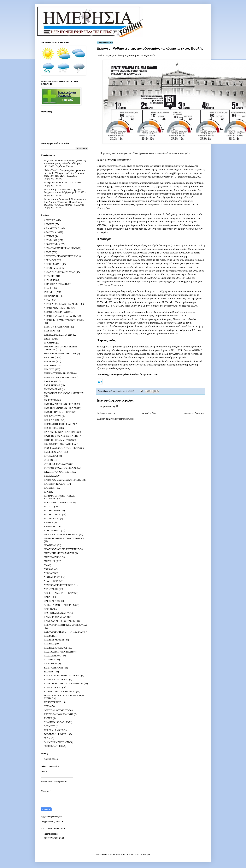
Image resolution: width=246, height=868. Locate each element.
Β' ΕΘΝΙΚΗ (50, 276)
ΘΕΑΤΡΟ (48, 460)
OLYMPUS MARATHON (56, 742)
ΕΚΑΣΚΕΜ (50, 361)
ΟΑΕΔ (47, 597)
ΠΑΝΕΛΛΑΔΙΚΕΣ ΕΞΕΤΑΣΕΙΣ (60, 621)
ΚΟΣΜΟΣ (49, 507)
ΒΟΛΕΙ (47, 288)
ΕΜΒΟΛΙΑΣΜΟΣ (53, 389)
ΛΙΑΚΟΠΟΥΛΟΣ (52, 530)
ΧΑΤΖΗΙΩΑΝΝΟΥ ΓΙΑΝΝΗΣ (59, 714)
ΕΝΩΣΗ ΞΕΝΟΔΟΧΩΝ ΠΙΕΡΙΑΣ (60, 408)
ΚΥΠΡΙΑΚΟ (50, 527)
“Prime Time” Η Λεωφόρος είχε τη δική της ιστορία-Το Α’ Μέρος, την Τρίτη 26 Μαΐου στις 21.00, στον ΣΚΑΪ (65, 173)
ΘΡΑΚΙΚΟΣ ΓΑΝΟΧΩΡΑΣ (57, 464)
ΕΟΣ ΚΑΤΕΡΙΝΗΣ (53, 420)
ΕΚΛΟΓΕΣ (49, 369)
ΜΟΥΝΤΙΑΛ (50, 545)
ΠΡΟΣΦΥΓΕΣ (51, 664)
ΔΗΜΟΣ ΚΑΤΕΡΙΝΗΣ (55, 312)
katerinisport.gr (51, 834)
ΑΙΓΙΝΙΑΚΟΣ (51, 240)
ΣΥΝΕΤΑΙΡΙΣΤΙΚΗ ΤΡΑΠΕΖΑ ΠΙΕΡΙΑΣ (64, 684)
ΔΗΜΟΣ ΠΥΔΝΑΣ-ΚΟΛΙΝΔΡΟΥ (60, 316)
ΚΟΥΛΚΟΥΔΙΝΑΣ (53, 514)
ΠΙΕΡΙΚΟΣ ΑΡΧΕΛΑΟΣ (56, 648)
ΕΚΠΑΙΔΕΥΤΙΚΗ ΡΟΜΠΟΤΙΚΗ (60, 377)
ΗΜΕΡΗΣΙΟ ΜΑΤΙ (53, 452)
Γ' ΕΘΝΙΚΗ (50, 292)
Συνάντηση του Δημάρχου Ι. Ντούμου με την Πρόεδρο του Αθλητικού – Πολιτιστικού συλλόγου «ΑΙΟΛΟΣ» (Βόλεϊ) (65, 202)
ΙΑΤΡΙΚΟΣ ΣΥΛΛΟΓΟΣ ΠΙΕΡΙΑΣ (60, 468)
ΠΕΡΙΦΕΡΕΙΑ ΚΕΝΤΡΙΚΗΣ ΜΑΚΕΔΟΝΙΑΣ (66, 625)
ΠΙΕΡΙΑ (48, 636)
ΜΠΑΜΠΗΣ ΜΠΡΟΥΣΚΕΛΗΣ (59, 553)
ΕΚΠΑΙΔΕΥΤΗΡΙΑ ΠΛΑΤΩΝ (58, 373)
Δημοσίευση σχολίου (110, 406)
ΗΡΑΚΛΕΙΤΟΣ (51, 456)
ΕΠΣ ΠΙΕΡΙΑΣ (51, 428)
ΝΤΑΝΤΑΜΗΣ (51, 589)
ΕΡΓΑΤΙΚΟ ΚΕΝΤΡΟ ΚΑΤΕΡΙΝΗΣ (61, 432)
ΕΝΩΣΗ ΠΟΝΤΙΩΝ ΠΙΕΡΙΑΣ (58, 412)
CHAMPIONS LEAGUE (56, 722)
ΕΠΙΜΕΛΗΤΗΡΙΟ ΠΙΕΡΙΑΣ (58, 424)
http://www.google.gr (54, 838)
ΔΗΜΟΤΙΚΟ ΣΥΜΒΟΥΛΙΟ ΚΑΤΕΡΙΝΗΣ (64, 320)
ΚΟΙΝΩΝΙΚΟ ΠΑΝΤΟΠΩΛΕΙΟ (59, 503)
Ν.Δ (46, 565)
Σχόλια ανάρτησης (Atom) (122, 419)
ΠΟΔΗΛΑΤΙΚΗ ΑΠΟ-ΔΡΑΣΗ (58, 652)
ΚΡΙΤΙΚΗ (49, 523)
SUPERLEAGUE (52, 746)
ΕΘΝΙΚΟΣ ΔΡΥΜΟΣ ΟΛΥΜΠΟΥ (60, 354)
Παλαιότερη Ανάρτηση (194, 413)
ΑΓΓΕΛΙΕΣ (49, 220)
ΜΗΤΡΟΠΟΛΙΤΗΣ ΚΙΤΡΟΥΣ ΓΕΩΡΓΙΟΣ (64, 538)
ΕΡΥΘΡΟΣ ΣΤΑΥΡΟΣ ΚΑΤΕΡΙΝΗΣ (61, 436)
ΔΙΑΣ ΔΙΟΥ (50, 331)
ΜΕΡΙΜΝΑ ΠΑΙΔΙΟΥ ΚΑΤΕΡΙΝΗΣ (61, 534)
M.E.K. (47, 738)
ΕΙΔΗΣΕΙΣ (49, 357)
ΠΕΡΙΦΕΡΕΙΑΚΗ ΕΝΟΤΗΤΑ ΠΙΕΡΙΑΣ (63, 632)
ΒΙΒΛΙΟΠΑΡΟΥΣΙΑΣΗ (55, 284)
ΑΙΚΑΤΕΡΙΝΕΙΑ (52, 244)
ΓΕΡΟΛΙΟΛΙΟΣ (52, 296)
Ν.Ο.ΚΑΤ (48, 569)
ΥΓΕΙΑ (47, 706)
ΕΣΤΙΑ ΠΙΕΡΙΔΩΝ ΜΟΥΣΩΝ (58, 440)
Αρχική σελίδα (149, 413)
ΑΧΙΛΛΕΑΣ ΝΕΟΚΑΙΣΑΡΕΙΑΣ (60, 272)
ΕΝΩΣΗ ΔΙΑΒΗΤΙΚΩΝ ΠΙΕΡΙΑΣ (60, 404)
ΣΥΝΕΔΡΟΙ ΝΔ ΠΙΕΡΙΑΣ (56, 680)
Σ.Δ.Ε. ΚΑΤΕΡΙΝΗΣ (54, 668)
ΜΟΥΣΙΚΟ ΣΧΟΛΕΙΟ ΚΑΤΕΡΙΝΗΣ (61, 549)
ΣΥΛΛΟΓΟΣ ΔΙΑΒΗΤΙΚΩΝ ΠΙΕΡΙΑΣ (62, 676)
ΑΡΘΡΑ (48, 252)
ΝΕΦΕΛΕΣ (49, 573)
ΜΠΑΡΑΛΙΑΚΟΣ (52, 557)
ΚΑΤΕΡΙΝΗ (50, 488)
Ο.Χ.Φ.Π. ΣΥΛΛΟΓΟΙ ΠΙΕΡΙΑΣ (59, 593)
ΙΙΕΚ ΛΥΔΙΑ (50, 476)
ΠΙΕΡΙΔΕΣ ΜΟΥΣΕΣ (54, 640)
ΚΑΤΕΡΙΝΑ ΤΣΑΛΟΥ (55, 484)
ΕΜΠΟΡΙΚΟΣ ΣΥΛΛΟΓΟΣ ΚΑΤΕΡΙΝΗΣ (64, 393)
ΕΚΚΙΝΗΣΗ (50, 365)
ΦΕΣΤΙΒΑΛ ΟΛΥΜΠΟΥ (56, 710)
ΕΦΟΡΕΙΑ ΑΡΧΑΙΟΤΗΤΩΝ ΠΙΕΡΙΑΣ (62, 448)
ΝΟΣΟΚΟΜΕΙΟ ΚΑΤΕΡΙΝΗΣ (58, 585)
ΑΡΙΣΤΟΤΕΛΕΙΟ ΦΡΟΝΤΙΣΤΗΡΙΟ (61, 256)
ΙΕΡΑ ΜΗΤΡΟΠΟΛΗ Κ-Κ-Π (58, 472)
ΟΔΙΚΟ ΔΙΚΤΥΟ (52, 601)
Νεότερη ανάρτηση (106, 413)
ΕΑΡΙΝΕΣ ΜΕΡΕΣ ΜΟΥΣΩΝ (58, 335)
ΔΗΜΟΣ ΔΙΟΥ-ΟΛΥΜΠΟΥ (57, 308)
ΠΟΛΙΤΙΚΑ (50, 660)
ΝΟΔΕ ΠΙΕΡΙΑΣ (52, 581)
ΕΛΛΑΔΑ (49, 381)
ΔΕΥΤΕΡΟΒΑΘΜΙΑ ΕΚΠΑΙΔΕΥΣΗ (62, 304)
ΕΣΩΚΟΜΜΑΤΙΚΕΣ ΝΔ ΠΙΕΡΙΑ (60, 444)
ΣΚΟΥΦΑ (49, 672)
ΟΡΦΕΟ (48, 609)
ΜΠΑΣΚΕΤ (50, 561)
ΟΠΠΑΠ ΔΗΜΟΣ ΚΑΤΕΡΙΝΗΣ (59, 605)
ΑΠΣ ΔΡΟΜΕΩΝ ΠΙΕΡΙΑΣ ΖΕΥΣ (60, 248)
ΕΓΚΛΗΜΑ (50, 343)
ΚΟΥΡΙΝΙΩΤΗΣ (52, 518)
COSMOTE (49, 726)
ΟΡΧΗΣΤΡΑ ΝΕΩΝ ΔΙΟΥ (56, 613)
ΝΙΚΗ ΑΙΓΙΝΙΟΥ (52, 577)
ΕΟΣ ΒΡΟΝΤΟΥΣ (53, 416)
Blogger (146, 855)
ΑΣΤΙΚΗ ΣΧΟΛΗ (53, 264)
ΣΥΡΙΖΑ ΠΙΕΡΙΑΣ (53, 687)
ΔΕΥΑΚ (48, 300)
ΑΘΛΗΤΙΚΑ (50, 232)
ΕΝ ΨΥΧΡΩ (50, 400)
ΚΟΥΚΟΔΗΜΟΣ (52, 511)
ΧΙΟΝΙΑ (48, 718)
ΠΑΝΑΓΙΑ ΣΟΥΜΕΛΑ (55, 617)
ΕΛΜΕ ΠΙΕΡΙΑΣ (52, 385)
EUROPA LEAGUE (53, 730)
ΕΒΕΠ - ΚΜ (50, 339)
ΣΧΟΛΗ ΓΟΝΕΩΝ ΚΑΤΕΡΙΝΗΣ (60, 692)
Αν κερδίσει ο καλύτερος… (57, 183)
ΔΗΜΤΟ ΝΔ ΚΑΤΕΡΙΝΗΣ (57, 327)
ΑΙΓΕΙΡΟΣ (49, 236)
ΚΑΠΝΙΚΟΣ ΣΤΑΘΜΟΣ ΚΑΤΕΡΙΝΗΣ (63, 480)
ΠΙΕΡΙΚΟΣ (49, 644)
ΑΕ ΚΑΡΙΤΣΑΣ (51, 228)
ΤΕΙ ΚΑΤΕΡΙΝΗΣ (52, 702)
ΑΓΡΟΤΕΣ (49, 224)
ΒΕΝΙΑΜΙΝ (50, 280)
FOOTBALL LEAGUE (55, 734)
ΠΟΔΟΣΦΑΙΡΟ (51, 656)
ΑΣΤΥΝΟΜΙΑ (51, 268)
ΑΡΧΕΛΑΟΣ (50, 260)
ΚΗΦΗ (47, 492)
